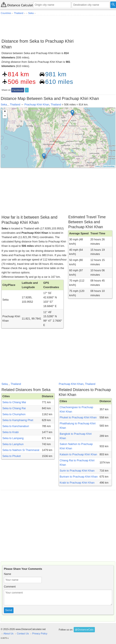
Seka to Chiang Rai (14, 408)
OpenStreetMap (109, 166)
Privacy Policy (40, 633)
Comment (10, 587)
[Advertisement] (58, 26)
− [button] (5, 116)
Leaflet (97, 166)
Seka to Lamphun (13, 444)
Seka (4, 105)
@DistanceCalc (84, 630)
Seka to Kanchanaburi (16, 426)
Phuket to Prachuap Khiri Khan (78, 417)
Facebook (18, 90)
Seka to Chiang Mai (14, 402)
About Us (8, 633)
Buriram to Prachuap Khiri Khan (79, 477)
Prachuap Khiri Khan (37, 105)
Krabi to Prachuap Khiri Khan (77, 483)
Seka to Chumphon (14, 414)
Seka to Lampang (13, 438)
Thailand (15, 105)
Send (9, 610)
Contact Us (23, 633)
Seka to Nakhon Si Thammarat (21, 450)
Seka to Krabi (11, 432)
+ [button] (5, 112)
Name (8, 574)
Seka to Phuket (12, 456)
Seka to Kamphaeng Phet (18, 420)
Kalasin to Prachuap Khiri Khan (78, 454)
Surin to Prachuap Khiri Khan (77, 471)
